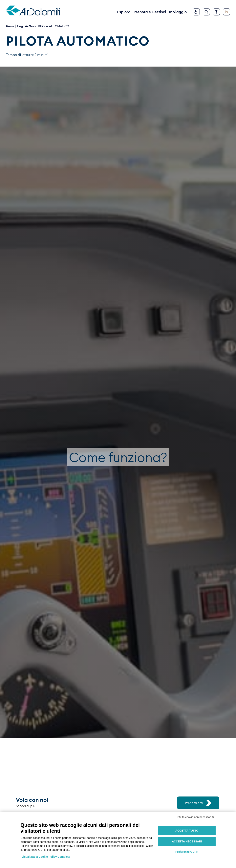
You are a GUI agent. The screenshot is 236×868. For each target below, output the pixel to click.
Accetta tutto (187, 831)
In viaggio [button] (178, 12)
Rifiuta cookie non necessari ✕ (196, 817)
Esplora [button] (124, 12)
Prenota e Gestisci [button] (150, 12)
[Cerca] (206, 12)
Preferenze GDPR (187, 852)
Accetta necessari (187, 841)
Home (10, 26)
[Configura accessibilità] (216, 12)
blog (20, 26)
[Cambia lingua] (226, 12)
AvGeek (31, 26)
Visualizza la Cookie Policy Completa (46, 857)
